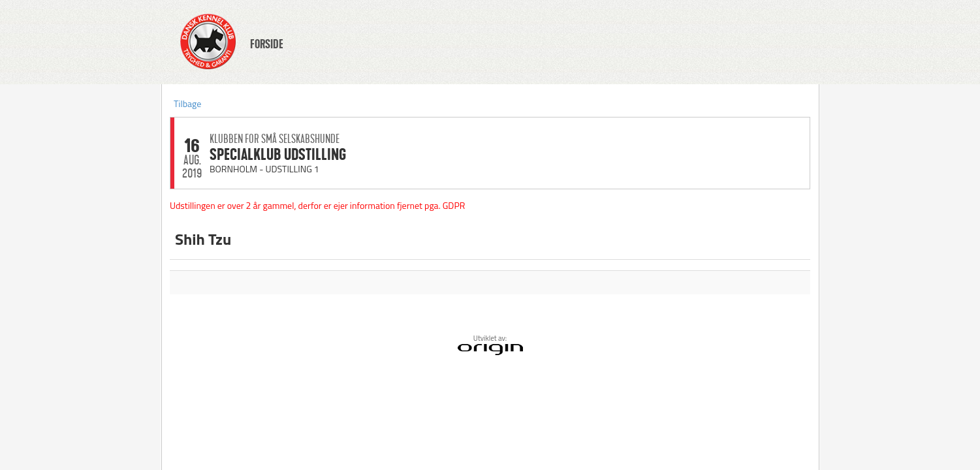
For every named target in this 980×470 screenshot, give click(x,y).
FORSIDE (267, 44)
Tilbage (187, 103)
